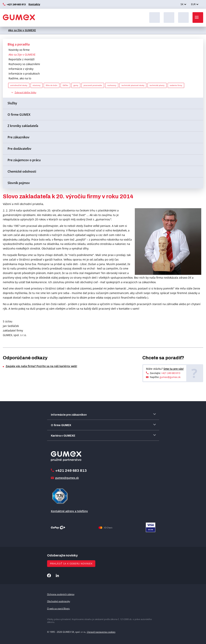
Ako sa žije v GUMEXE (22, 30)
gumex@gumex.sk (170, 377)
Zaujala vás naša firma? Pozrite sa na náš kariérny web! (41, 366)
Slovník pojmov (19, 183)
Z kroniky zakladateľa (23, 126)
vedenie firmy (176, 85)
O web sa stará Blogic (58, 609)
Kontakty (34, 4)
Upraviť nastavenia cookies (101, 632)
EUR (193, 4)
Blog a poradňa (19, 44)
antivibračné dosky (19, 85)
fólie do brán (52, 85)
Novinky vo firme (19, 50)
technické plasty (157, 85)
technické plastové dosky (133, 85)
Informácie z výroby (21, 69)
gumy (76, 85)
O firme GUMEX (19, 115)
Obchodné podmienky (59, 601)
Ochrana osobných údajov (61, 594)
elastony (37, 85)
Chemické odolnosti (22, 171)
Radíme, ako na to (20, 78)
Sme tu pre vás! (174, 369)
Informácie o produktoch (24, 74)
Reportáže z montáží (22, 59)
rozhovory (112, 85)
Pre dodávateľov (19, 149)
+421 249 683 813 (16, 4)
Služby (12, 103)
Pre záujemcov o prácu (24, 160)
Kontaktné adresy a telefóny (69, 511)
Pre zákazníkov (19, 137)
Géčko (65, 85)
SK (182, 4)
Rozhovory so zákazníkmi (24, 64)
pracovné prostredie (93, 85)
